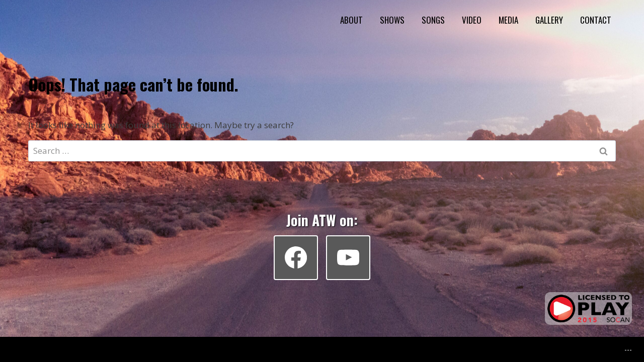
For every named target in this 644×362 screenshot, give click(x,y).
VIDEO (472, 20)
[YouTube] (348, 257)
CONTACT (596, 20)
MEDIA (508, 20)
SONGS (433, 20)
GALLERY (549, 20)
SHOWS (392, 20)
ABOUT (351, 20)
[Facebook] (296, 257)
